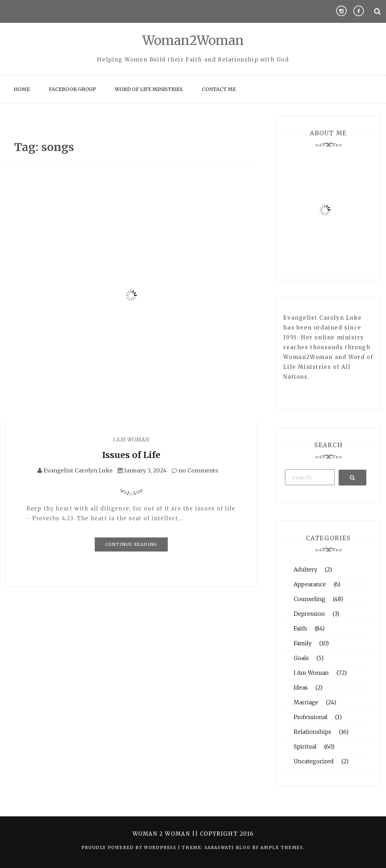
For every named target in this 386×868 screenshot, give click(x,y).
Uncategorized (314, 761)
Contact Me (219, 89)
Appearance (310, 584)
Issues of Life (131, 455)
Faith (300, 628)
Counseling (310, 599)
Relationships (312, 732)
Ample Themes (282, 847)
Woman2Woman (193, 41)
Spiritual (305, 746)
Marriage (306, 702)
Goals (301, 658)
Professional (311, 717)
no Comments (195, 470)
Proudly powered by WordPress (130, 847)
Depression (309, 614)
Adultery (305, 569)
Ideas (301, 687)
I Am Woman (131, 439)
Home (22, 89)
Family (303, 643)
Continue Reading (131, 544)
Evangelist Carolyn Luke (78, 470)
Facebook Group (72, 89)
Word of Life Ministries (149, 89)
